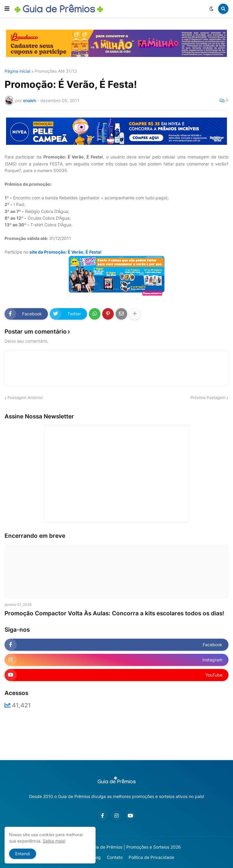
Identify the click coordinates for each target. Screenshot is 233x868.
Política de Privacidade (151, 857)
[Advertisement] (116, 734)
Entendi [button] (23, 854)
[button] (7, 9)
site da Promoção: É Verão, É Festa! (66, 252)
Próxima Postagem (208, 397)
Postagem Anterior (25, 397)
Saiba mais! (54, 841)
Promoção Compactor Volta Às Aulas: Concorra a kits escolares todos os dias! (114, 613)
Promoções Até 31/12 (56, 71)
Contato (115, 857)
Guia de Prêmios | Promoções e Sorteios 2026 (135, 847)
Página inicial (17, 71)
